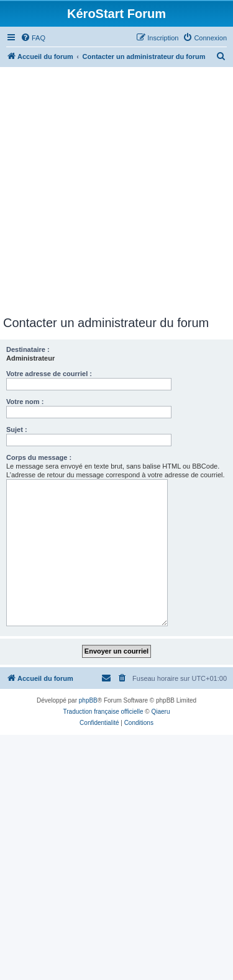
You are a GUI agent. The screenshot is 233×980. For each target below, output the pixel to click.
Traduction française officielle (103, 712)
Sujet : (17, 429)
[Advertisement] (116, 193)
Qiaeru (160, 712)
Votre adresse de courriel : (49, 374)
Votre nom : (25, 402)
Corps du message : (39, 457)
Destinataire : (28, 349)
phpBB (88, 700)
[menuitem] (33, 38)
